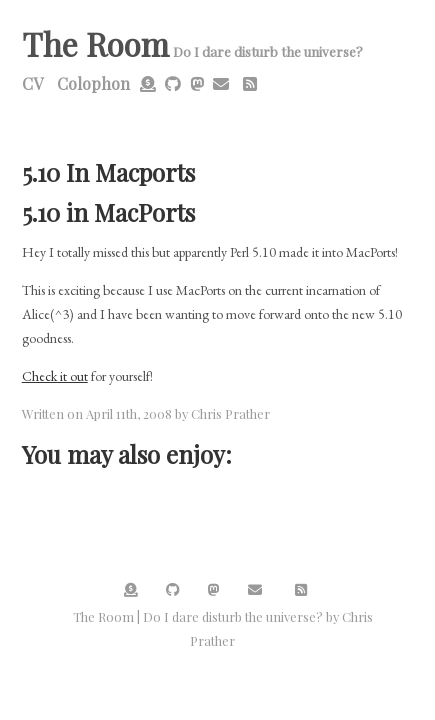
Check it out (55, 376)
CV (32, 83)
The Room (95, 43)
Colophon (93, 83)
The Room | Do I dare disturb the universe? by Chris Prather (223, 628)
